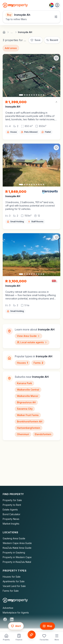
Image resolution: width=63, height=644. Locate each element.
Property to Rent (12, 505)
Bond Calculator (12, 514)
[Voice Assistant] (32, 635)
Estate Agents (10, 510)
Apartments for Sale (14, 581)
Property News (11, 519)
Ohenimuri (23, 434)
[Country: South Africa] (54, 5)
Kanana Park (24, 383)
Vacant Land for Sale (14, 586)
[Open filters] (32, 17)
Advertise (8, 608)
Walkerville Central (28, 390)
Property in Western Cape (17, 557)
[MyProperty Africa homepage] (15, 600)
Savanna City (25, 409)
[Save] (36, 40)
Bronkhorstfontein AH (30, 421)
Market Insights (11, 524)
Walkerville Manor (28, 396)
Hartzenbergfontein (29, 428)
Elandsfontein (43, 434)
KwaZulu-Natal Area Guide (17, 548)
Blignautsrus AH (26, 402)
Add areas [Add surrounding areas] (11, 48)
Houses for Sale (12, 577)
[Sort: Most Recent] (52, 40)
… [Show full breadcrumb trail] (12, 32)
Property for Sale (12, 500)
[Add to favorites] (56, 58)
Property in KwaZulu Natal (17, 562)
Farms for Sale (11, 591)
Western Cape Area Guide (17, 543)
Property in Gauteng (14, 552)
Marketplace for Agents (16, 613)
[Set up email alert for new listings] (16, 626)
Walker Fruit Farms (28, 415)
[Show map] (47, 626)
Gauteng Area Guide (14, 538)
